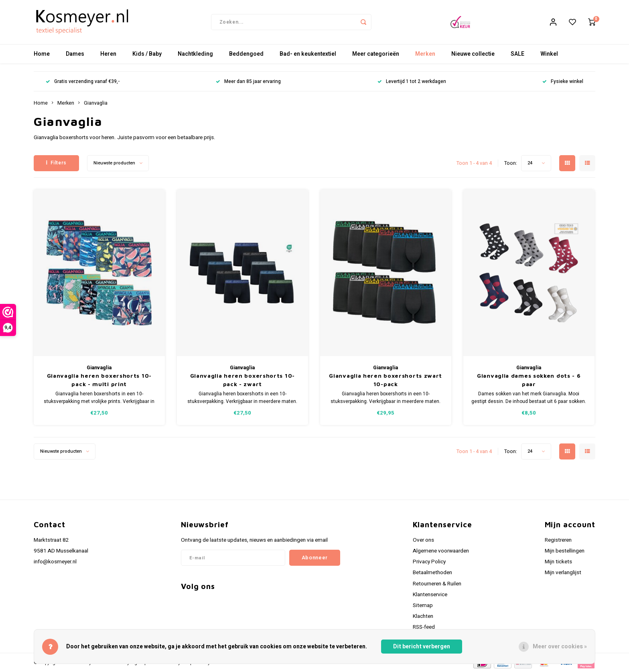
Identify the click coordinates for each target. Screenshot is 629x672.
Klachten (423, 616)
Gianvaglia (96, 103)
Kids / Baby (147, 54)
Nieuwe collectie (473, 54)
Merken (425, 54)
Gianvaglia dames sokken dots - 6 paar (529, 380)
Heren (108, 54)
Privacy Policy (429, 562)
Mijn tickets (558, 562)
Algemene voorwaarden (441, 551)
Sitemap (423, 605)
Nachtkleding (195, 54)
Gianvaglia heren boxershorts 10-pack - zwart (242, 380)
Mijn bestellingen (565, 551)
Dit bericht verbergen (422, 647)
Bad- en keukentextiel (308, 54)
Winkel (549, 54)
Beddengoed (246, 54)
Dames (75, 54)
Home (42, 54)
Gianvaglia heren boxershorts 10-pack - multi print (99, 380)
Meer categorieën (376, 54)
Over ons (423, 540)
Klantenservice (430, 595)
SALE (517, 54)
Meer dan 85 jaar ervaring (248, 82)
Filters (56, 163)
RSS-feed (424, 627)
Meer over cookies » (560, 647)
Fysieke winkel (563, 82)
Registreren (558, 540)
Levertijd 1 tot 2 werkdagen (412, 82)
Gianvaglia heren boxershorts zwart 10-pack (386, 380)
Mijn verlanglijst (563, 573)
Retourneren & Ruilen (437, 584)
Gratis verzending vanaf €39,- (83, 82)
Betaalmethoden (432, 573)
